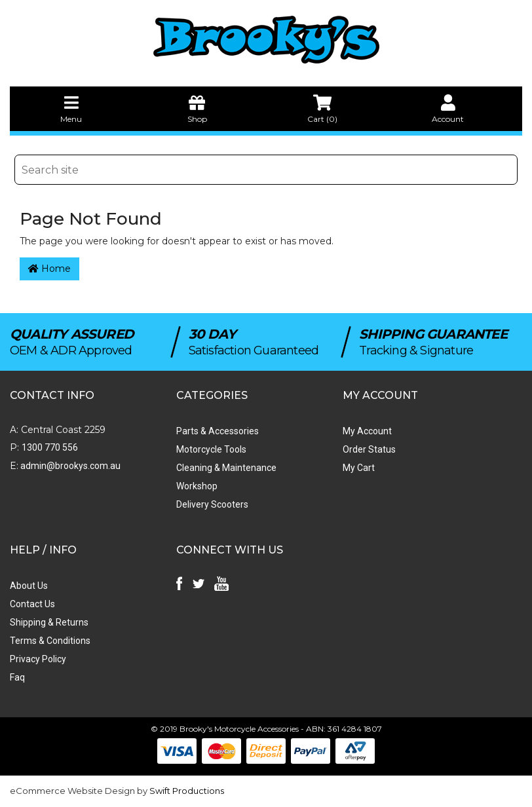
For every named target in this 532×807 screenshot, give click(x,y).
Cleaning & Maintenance (226, 468)
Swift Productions (187, 791)
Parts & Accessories (218, 431)
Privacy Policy (38, 659)
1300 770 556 (50, 447)
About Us (29, 586)
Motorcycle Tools (211, 449)
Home (49, 269)
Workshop (197, 486)
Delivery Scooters (212, 504)
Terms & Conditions (50, 641)
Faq (17, 677)
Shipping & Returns (49, 622)
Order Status (369, 449)
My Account (367, 431)
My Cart (359, 468)
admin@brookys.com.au (69, 466)
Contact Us (32, 604)
